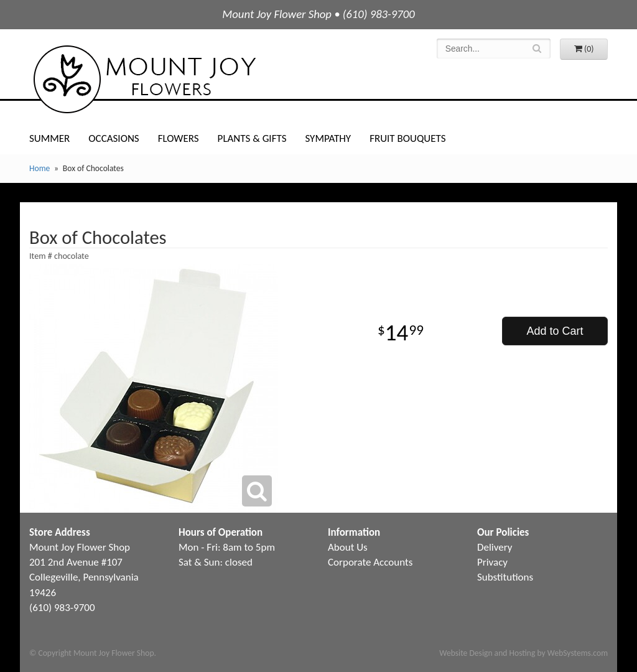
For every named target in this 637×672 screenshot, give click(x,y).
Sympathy (328, 138)
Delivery (495, 547)
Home (40, 168)
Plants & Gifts (252, 138)
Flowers (179, 138)
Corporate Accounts (370, 562)
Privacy (492, 562)
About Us (348, 547)
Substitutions (505, 577)
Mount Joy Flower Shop (144, 79)
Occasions (114, 138)
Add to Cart (555, 331)
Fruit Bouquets (407, 138)
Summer (49, 138)
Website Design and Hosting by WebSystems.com (523, 653)
